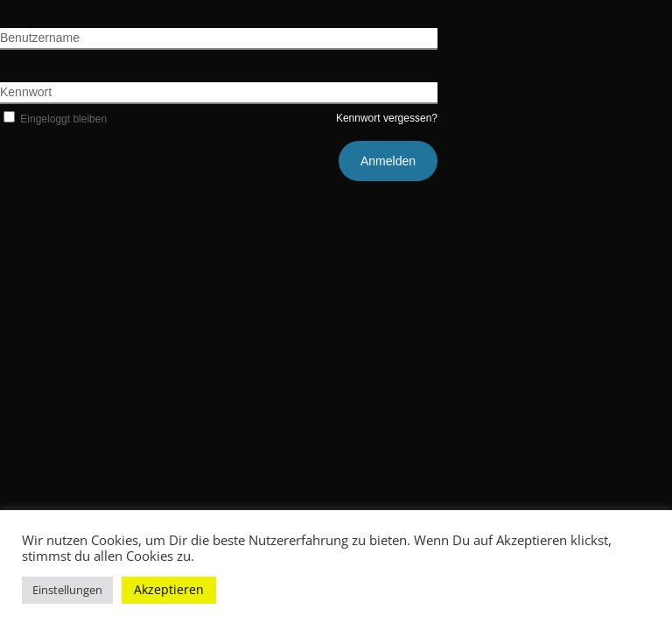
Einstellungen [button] (67, 590)
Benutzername (40, 38)
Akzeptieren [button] (169, 589)
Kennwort (26, 92)
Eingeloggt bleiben (53, 119)
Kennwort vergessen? (387, 118)
